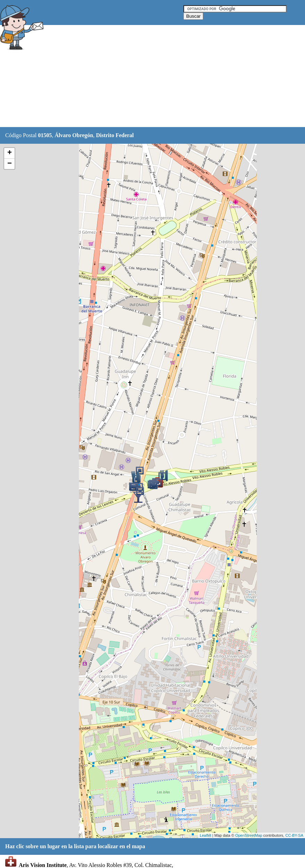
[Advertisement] (173, 76)
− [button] (10, 164)
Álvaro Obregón (74, 135)
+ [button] (10, 153)
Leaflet (205, 835)
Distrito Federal (115, 135)
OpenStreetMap (249, 835)
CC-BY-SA (294, 835)
